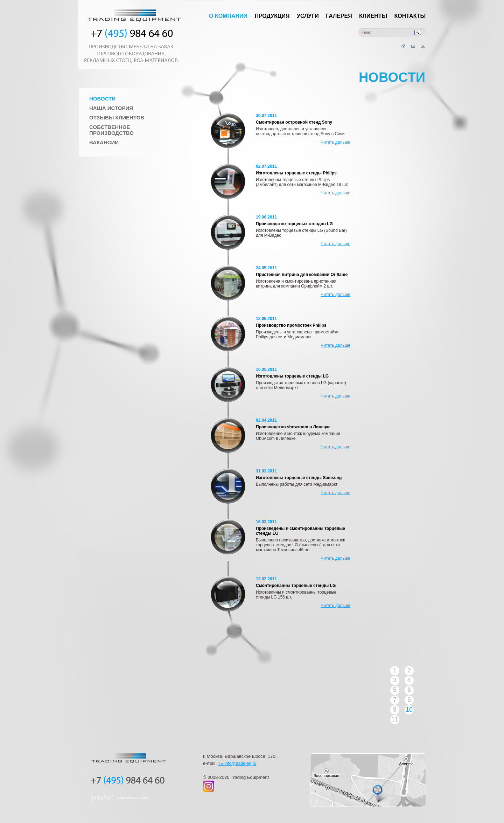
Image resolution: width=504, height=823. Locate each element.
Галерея (339, 16)
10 (409, 710)
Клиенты (373, 16)
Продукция (272, 16)
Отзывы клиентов (117, 117)
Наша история (111, 108)
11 (395, 719)
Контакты (410, 16)
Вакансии (104, 142)
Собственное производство (111, 130)
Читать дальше (335, 142)
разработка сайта (133, 797)
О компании (228, 16)
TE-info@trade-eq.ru (237, 763)
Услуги (308, 16)
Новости (102, 99)
